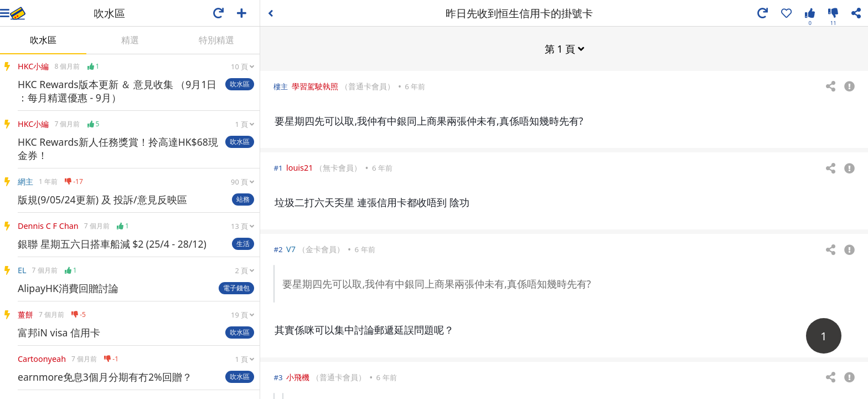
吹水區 (43, 40)
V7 (291, 249)
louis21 (299, 167)
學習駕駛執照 (315, 86)
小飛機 (298, 377)
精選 (130, 40)
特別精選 (216, 40)
